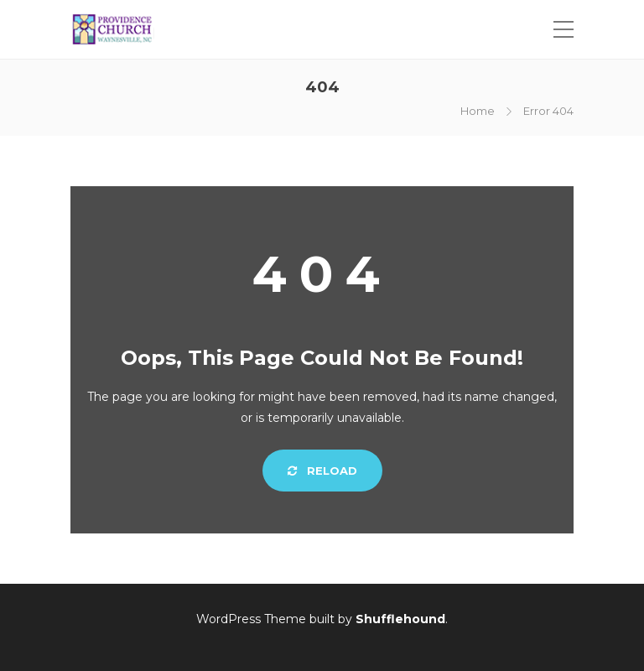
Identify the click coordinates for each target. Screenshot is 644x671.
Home (478, 111)
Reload (322, 471)
